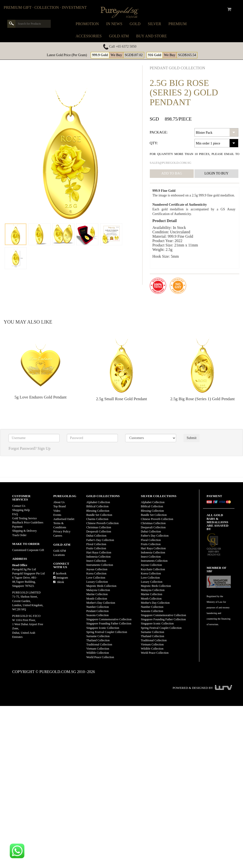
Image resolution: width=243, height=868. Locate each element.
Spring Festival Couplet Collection (107, 632)
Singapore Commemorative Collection (109, 619)
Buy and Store (151, 36)
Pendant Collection (98, 611)
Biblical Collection (97, 506)
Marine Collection (97, 594)
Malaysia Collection (98, 590)
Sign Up (44, 448)
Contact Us (19, 506)
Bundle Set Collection (99, 515)
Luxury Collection (97, 582)
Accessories (89, 36)
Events (57, 515)
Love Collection (96, 578)
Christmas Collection (99, 527)
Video (57, 511)
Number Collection (98, 607)
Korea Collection (96, 573)
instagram (61, 578)
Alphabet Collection (98, 502)
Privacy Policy (62, 531)
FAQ (15, 514)
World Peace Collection (100, 657)
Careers (58, 536)
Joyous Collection (97, 569)
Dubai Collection (96, 536)
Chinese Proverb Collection (103, 523)
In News (114, 24)
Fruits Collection (96, 548)
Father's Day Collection (100, 540)
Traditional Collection (99, 644)
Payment (17, 527)
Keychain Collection (153, 569)
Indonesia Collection (99, 557)
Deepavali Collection (99, 531)
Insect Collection (96, 561)
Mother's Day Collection (101, 603)
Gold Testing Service (25, 518)
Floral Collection (96, 544)
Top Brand (59, 506)
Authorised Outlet (64, 519)
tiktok (59, 582)
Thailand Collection (98, 640)
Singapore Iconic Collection (103, 628)
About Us (59, 502)
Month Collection (97, 599)
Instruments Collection (100, 565)
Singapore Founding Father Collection (109, 623)
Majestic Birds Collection (101, 586)
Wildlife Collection (98, 653)
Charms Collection (97, 519)
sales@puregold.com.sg (171, 163)
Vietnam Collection (98, 649)
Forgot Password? (23, 448)
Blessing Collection (98, 511)
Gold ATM (119, 36)
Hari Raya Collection (99, 552)
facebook (60, 573)
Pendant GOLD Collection (177, 68)
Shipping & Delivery (25, 531)
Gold (135, 24)
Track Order (19, 535)
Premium (177, 24)
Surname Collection (98, 636)
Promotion (87, 24)
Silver (155, 24)
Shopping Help (21, 510)
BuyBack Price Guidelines (28, 522)
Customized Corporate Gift (28, 550)
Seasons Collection (98, 615)
